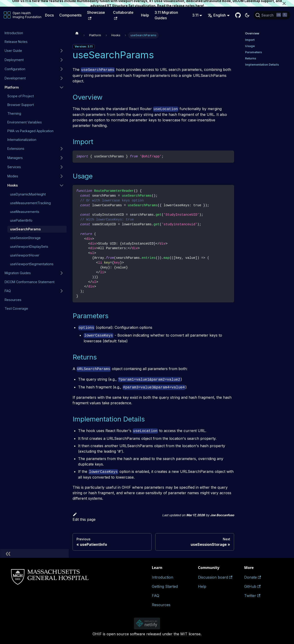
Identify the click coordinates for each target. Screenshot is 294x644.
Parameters (253, 52)
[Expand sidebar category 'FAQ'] (62, 291)
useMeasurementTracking (30, 203)
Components (70, 15)
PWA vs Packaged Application (30, 131)
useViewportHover (25, 255)
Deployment (14, 60)
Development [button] (15, 78)
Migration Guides (18, 273)
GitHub (252, 586)
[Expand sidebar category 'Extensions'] (62, 149)
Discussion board (215, 577)
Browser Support (21, 105)
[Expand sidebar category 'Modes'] (62, 176)
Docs (49, 15)
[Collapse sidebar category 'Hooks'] (62, 185)
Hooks (13, 185)
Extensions (16, 149)
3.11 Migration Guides (166, 15)
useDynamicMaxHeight (28, 194)
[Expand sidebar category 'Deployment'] (62, 60)
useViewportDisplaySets (29, 247)
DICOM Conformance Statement (30, 282)
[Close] (288, 3)
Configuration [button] (15, 69)
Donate (253, 577)
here (199, 6)
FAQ (8, 291)
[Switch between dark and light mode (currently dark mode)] (247, 15)
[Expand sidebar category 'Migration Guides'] (62, 273)
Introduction (14, 33)
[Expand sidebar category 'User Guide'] (62, 51)
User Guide (13, 51)
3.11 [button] (195, 15)
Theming (14, 113)
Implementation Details (262, 65)
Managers (15, 158)
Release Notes (16, 42)
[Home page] (77, 33)
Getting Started (165, 586)
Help (145, 15)
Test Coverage (16, 308)
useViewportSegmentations (32, 264)
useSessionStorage (25, 238)
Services (14, 167)
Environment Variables (25, 122)
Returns (251, 58)
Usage (250, 46)
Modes (13, 176)
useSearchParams (25, 229)
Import (250, 40)
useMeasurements (25, 212)
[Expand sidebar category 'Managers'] (62, 158)
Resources (13, 300)
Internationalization (22, 140)
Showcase (96, 15)
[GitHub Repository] (238, 15)
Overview (252, 33)
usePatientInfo (21, 220)
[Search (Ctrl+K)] (272, 15)
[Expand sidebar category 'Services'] (62, 167)
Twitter (252, 596)
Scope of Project (21, 96)
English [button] (217, 15)
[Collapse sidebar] (34, 553)
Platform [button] (12, 87)
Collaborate (123, 15)
